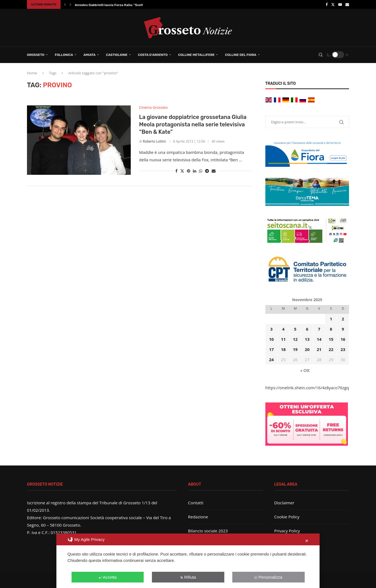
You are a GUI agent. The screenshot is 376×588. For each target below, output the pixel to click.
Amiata (89, 55)
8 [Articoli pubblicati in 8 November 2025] (331, 329)
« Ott (305, 370)
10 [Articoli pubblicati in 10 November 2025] (271, 339)
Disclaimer (284, 503)
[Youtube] (340, 4)
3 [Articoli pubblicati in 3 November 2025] (272, 329)
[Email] (347, 4)
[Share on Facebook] (176, 171)
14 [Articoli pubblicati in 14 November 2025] (319, 339)
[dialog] (188, 561)
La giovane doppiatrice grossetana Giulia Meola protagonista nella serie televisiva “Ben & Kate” (193, 124)
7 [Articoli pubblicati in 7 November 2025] (319, 329)
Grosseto (36, 55)
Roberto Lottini (154, 141)
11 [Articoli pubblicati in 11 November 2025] (283, 339)
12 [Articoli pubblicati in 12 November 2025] (295, 339)
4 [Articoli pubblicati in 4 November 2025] (283, 329)
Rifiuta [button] (188, 577)
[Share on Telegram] (207, 171)
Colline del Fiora (241, 55)
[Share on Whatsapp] (201, 171)
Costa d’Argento (153, 55)
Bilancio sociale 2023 (208, 531)
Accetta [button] (107, 577)
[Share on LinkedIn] (195, 171)
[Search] (321, 55)
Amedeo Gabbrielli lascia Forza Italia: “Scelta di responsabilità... (125, 5)
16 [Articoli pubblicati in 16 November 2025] (343, 339)
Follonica (64, 55)
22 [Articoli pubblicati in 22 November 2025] (331, 349)
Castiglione (117, 55)
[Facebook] (327, 4)
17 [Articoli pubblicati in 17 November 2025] (271, 349)
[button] (65, 4)
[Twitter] (333, 4)
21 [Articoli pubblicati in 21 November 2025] (319, 349)
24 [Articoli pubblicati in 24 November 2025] (271, 360)
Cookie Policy (287, 517)
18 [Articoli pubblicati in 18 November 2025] (283, 349)
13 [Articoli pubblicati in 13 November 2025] (307, 339)
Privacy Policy (287, 531)
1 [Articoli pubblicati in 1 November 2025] (331, 319)
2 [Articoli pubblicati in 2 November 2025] (343, 319)
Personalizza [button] (269, 577)
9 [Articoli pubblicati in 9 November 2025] (343, 329)
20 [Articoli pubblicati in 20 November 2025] (307, 349)
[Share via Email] (214, 171)
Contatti (196, 503)
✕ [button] (307, 541)
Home (32, 73)
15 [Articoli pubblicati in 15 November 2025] (331, 339)
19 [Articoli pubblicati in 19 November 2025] (295, 349)
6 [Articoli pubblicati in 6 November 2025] (307, 329)
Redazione (198, 517)
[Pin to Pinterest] (189, 171)
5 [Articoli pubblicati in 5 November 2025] (295, 329)
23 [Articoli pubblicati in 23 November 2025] (343, 349)
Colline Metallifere (196, 55)
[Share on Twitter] (182, 171)
